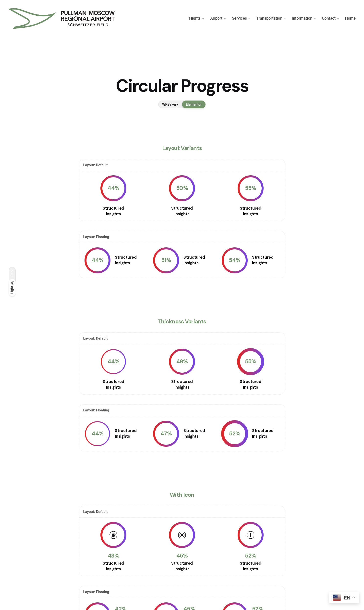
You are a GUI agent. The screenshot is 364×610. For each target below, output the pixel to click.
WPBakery (170, 104)
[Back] (12, 49)
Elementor (194, 104)
